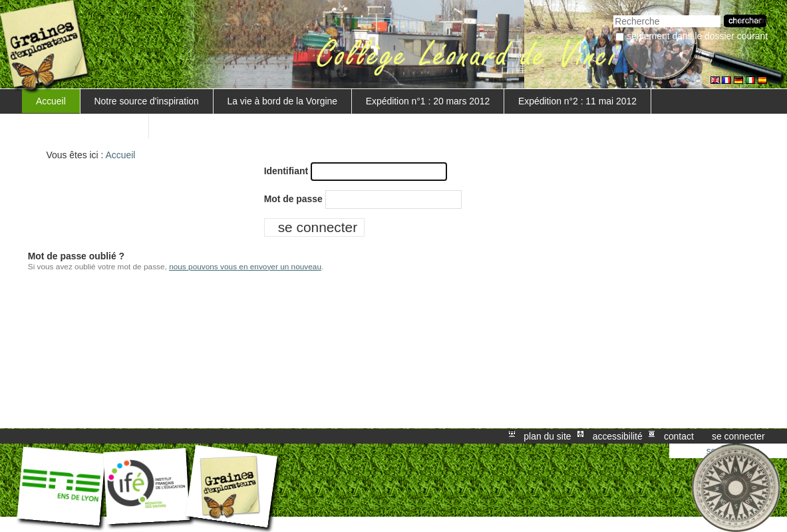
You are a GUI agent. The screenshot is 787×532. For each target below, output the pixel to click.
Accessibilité (618, 436)
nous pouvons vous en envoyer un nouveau (245, 267)
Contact (679, 436)
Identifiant (286, 171)
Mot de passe (293, 199)
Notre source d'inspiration (147, 101)
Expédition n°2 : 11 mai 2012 (577, 101)
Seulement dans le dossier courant (697, 36)
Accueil (51, 101)
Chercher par (613, 14)
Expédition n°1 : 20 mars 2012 (428, 101)
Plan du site (547, 436)
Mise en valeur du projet (85, 126)
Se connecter (738, 436)
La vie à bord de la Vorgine (282, 101)
